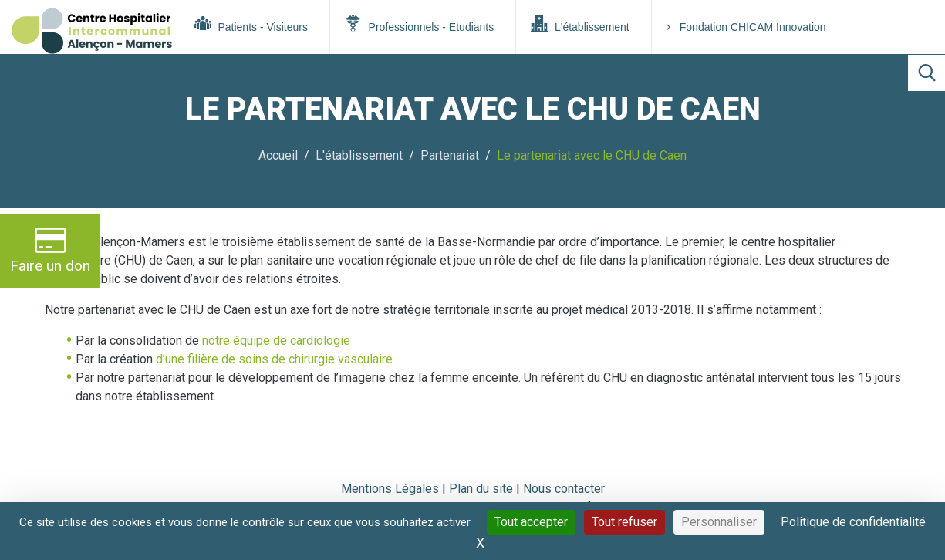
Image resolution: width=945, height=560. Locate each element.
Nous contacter (564, 489)
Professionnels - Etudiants (419, 24)
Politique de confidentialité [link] (853, 522)
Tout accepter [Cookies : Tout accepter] (531, 522)
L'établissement (580, 24)
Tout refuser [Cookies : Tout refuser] (624, 522)
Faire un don (50, 250)
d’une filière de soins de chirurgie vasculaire (274, 359)
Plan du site (483, 489)
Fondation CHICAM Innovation (746, 27)
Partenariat (450, 155)
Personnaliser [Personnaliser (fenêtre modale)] (719, 522)
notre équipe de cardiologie (276, 341)
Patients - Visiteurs (251, 24)
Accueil (278, 155)
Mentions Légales (390, 489)
